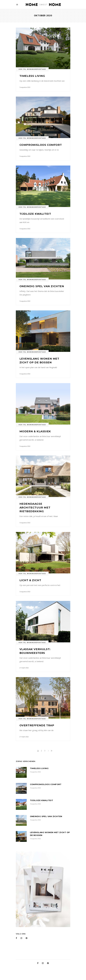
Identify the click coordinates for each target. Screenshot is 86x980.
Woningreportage (36, 69)
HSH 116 (22, 69)
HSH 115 (22, 643)
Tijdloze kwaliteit (35, 214)
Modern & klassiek (35, 431)
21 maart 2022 (24, 668)
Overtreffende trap (37, 725)
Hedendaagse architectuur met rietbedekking (35, 508)
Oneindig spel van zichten (42, 286)
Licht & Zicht (30, 580)
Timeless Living (32, 76)
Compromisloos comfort (41, 145)
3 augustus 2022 (25, 87)
